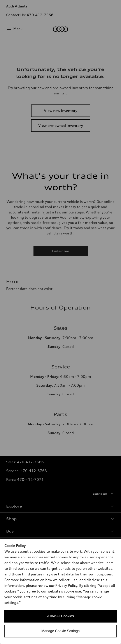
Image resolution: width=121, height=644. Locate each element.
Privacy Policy (66, 586)
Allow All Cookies (61, 616)
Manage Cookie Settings (60, 631)
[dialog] (60, 591)
